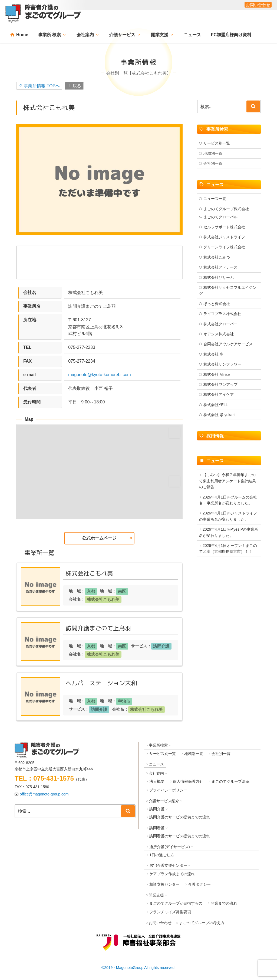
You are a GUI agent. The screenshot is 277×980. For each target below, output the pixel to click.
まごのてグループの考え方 (202, 923)
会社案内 (85, 35)
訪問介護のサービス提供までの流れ (180, 817)
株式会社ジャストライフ (224, 237)
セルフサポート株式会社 (224, 227)
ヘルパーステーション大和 (101, 683)
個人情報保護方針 (188, 781)
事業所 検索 (50, 35)
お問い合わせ (160, 923)
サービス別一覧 (217, 143)
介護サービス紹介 (164, 801)
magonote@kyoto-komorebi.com (99, 375)
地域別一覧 (213, 153)
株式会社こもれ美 (89, 573)
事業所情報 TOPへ (42, 86)
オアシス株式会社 (219, 334)
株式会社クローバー (220, 324)
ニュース (192, 35)
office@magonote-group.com (44, 794)
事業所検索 (158, 745)
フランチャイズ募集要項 (170, 912)
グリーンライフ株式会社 (224, 247)
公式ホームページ (99, 538)
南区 (122, 591)
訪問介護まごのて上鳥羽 (98, 628)
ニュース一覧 (215, 199)
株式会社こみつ (217, 257)
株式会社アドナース (220, 267)
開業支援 (160, 35)
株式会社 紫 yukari (219, 415)
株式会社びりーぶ (219, 277)
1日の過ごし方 (162, 855)
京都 (91, 591)
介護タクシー (199, 884)
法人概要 (157, 781)
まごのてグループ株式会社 (226, 209)
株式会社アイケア (219, 394)
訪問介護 (161, 646)
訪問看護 (157, 828)
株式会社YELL (216, 405)
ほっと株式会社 (217, 304)
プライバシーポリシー (168, 790)
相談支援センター (164, 884)
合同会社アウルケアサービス (228, 344)
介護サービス (122, 35)
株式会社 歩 (213, 354)
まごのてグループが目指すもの (176, 903)
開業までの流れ (224, 903)
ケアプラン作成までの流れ (172, 874)
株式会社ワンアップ (220, 384)
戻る (77, 86)
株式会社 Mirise (217, 374)
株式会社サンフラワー (222, 364)
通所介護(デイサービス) (169, 847)
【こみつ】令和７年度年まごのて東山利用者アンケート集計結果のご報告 (227, 481)
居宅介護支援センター (168, 865)
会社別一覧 (213, 163)
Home (22, 35)
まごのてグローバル (220, 217)
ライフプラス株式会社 (222, 314)
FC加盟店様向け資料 (231, 35)
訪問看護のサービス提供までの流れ (180, 836)
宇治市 (124, 701)
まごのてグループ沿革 (230, 781)
